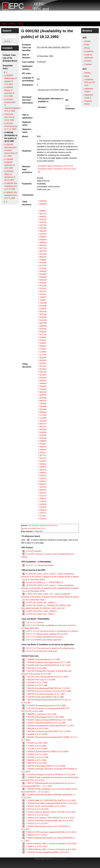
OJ (67, 106)
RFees (87, 48)
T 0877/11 (42, 455)
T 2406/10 (42, 450)
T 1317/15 (42, 496)
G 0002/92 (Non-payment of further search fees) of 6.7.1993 (11, 150)
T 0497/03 (42, 372)
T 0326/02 (42, 363)
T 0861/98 (42, 312)
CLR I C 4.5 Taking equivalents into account (44, 637)
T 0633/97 (42, 294)
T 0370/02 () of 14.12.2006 (37, 757)
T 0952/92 (42, 231)
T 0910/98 (42, 314)
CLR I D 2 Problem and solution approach (44, 640)
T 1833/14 (42, 487)
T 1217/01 (42, 355)
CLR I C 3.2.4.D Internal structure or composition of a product (52, 631)
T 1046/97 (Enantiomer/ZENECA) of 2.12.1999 (46, 723)
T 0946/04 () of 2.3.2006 (36, 760)
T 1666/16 (42, 510)
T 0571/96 (42, 286)
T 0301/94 (42, 254)
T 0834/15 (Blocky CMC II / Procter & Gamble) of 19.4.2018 (51, 844)
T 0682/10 (42, 447)
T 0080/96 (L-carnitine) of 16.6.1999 (41, 714)
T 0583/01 (42, 346)
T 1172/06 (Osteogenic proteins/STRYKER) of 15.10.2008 (50, 775)
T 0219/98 (42, 306)
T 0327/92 (42, 225)
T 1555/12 (42, 464)
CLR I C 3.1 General (34, 622)
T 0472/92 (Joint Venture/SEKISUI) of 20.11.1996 (47, 677)
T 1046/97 (42, 297)
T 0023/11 (42, 453)
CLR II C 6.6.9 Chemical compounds (41, 651)
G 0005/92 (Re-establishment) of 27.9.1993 (11, 186)
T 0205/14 (42, 481)
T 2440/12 (42, 476)
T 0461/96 (42, 280)
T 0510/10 (42, 444)
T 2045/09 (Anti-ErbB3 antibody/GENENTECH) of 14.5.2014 (51, 803)
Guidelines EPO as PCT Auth (90, 82)
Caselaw (88, 64)
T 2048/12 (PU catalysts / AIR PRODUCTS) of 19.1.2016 (50, 818)
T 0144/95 (42, 263)
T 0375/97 (42, 289)
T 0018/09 (42, 432)
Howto (12, 24)
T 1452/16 (42, 507)
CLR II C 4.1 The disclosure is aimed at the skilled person (50, 648)
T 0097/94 (42, 251)
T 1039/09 (42, 435)
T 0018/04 (42, 375)
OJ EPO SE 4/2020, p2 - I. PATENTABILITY (44, 582)
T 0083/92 (42, 217)
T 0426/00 (42, 332)
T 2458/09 (42, 441)
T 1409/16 (42, 504)
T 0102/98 (42, 303)
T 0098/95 (42, 260)
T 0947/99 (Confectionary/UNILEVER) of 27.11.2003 (48, 731)
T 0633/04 (42, 381)
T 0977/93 (42, 248)
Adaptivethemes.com (59, 859)
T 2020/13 (42, 478)
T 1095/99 (42, 326)
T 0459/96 (42, 277)
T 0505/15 (42, 490)
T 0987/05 (42, 401)
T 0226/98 (42, 309)
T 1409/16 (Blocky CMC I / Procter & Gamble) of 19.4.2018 (51, 849)
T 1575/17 (42, 513)
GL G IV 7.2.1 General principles (40, 565)
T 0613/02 (42, 369)
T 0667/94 (42, 257)
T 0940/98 (42, 317)
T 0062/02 (42, 360)
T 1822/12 (42, 470)
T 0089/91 (42, 211)
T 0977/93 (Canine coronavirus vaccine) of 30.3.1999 (48, 691)
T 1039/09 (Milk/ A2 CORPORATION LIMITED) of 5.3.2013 (51, 800)
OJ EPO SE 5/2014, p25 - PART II (40, 614)
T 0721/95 (42, 268)
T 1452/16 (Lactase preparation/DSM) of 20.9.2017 (47, 852)
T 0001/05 (42, 392)
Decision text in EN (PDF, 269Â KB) (53, 90)
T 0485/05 (42, 395)
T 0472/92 (42, 228)
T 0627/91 (42, 214)
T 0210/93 (42, 234)
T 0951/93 (42, 245)
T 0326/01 (42, 343)
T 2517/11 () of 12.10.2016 (37, 809)
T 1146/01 (42, 352)
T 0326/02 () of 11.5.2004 (37, 754)
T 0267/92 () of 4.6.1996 (36, 668)
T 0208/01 (42, 337)
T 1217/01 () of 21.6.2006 (37, 749)
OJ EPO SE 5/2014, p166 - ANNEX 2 (42, 611)
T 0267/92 (42, 222)
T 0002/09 (42, 430)
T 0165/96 (42, 274)
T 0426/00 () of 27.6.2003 (37, 734)
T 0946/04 (42, 386)
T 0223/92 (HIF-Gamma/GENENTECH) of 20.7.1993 (48, 665)
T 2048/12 (42, 473)
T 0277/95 (42, 266)
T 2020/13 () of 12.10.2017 (37, 823)
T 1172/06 (42, 415)
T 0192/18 (42, 519)
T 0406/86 (42, 201)
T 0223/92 (42, 220)
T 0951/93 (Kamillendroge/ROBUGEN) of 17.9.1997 (48, 688)
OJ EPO (88, 61)
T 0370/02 (42, 366)
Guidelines (89, 51)
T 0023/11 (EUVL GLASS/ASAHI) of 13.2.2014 (46, 806)
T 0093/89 (42, 204)
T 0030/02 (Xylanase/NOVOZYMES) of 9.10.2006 (47, 752)
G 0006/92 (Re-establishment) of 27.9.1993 (11, 195)
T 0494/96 (42, 283)
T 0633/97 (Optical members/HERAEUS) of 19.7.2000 (49, 720)
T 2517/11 (42, 458)
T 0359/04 (42, 378)
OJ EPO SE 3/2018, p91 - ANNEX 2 (41, 603)
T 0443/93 (42, 240)
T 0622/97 (42, 291)
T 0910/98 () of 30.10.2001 (37, 729)
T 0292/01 (42, 340)
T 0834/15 (42, 493)
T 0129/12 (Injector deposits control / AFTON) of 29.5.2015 (51, 812)
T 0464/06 (42, 406)
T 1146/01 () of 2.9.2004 (36, 746)
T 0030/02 (42, 358)
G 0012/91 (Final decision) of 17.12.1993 (11, 126)
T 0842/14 (42, 484)
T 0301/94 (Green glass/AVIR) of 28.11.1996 (45, 697)
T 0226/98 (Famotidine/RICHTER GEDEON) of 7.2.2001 (50, 726)
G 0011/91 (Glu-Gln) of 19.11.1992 (9, 117)
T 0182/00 (42, 329)
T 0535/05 (42, 398)
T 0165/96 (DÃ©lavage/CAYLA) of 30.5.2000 (45, 717)
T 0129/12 (42, 461)
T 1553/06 (42, 421)
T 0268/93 (42, 237)
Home (4, 24)
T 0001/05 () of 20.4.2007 (37, 763)
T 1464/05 (42, 404)
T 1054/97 (42, 300)
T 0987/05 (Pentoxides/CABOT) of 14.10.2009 (45, 766)
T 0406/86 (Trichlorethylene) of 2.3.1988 (43, 660)
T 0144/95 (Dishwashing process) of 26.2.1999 (46, 706)
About (21, 24)
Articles (87, 41)
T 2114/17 (42, 516)
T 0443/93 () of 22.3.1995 (37, 685)
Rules (87, 45)
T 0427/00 (42, 335)
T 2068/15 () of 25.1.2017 (37, 846)
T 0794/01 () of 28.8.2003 (37, 743)
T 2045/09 (42, 438)
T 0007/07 (42, 424)
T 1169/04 (42, 389)
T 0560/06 (42, 412)
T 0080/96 (42, 271)
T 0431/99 (42, 320)
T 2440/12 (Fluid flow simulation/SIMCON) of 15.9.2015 (49, 821)
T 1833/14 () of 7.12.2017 (37, 835)
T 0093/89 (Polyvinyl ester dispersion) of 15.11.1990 (48, 662)
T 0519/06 (42, 409)
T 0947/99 (42, 323)
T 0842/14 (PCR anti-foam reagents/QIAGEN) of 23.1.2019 (51, 832)
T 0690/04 (42, 383)
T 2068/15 (42, 499)
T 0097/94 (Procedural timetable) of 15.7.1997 (45, 694)
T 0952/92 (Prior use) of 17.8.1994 (40, 680)
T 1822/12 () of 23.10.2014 (37, 815)
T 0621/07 (42, 427)
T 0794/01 (42, 349)
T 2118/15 (42, 501)
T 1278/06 (42, 418)
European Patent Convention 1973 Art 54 (55, 166)
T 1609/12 (42, 467)
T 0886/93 (42, 243)
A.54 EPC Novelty (33, 551)
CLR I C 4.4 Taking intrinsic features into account (47, 634)
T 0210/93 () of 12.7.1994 (37, 683)
